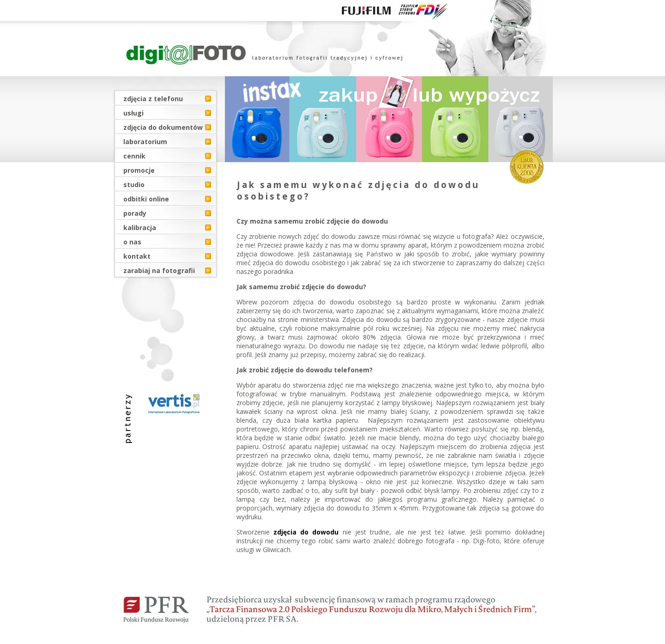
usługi (133, 113)
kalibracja (140, 228)
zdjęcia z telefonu (153, 99)
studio (134, 185)
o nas (132, 242)
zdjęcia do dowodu (306, 532)
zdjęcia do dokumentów (163, 127)
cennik (134, 156)
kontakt (137, 256)
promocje (139, 170)
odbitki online (146, 199)
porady (135, 213)
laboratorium (145, 142)
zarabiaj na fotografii (159, 270)
